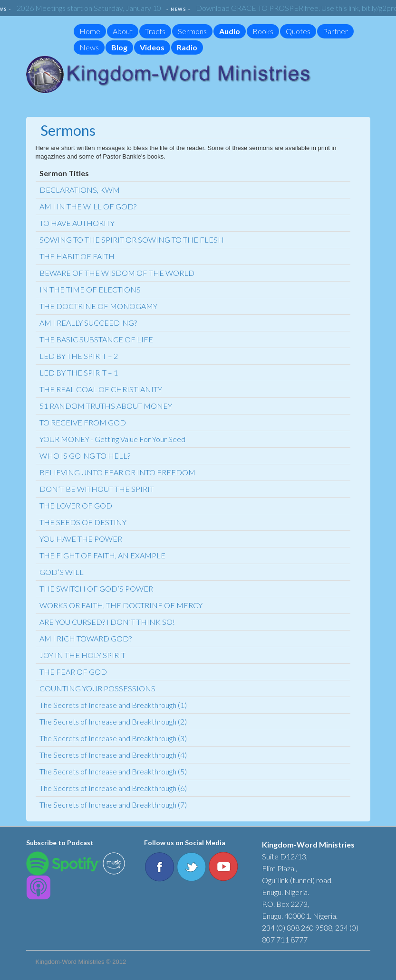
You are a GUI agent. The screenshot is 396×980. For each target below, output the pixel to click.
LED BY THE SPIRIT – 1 (79, 372)
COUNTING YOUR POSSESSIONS (97, 688)
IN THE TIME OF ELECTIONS (90, 289)
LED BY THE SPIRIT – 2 (79, 356)
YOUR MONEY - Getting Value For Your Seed (112, 439)
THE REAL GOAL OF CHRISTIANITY (101, 389)
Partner (335, 31)
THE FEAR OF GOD (73, 672)
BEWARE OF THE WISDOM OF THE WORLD (117, 273)
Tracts (155, 31)
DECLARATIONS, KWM (80, 190)
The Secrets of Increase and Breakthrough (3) (113, 738)
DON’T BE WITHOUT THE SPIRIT (97, 489)
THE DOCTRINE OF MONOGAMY (98, 306)
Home (90, 31)
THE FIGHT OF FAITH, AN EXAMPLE (102, 555)
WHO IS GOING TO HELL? (85, 456)
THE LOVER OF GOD (76, 505)
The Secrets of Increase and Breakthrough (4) (113, 755)
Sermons (192, 31)
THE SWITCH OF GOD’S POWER (96, 589)
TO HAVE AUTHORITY (77, 223)
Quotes (298, 31)
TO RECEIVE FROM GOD (83, 422)
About (123, 31)
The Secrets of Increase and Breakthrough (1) (113, 705)
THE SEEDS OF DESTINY (83, 522)
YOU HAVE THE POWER (81, 539)
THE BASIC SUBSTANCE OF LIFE (96, 339)
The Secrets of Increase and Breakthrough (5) (113, 771)
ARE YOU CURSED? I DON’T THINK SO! (107, 622)
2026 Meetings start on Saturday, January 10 (91, 8)
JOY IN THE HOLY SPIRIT (82, 655)
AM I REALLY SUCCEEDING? (88, 323)
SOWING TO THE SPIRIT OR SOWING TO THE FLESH (132, 240)
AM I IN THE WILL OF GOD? (88, 206)
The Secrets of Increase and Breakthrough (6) (113, 788)
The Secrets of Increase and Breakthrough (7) (113, 805)
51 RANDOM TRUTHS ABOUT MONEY (106, 406)
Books (263, 31)
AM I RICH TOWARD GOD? (86, 638)
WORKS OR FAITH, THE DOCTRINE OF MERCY (121, 605)
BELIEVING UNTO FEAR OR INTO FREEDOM (117, 472)
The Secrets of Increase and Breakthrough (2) (113, 721)
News (89, 47)
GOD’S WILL (62, 572)
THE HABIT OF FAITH (77, 256)
